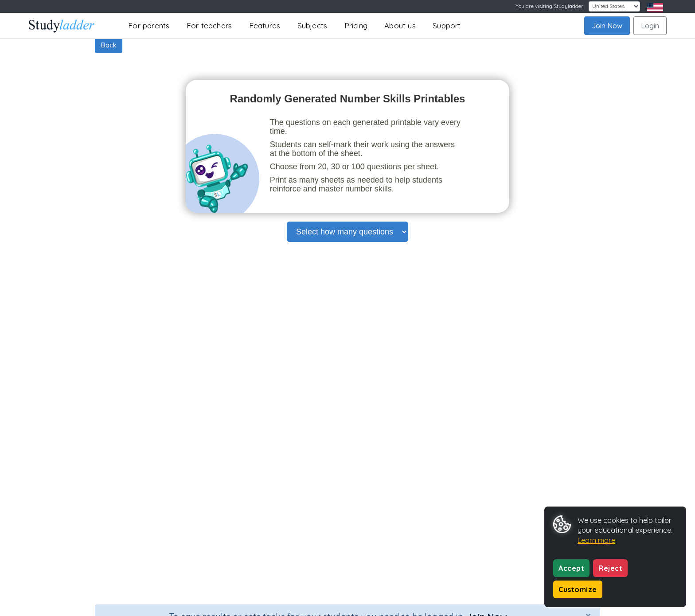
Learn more (596, 540)
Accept (571, 568)
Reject (610, 568)
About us (400, 25)
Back (109, 45)
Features (265, 25)
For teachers (209, 25)
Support (447, 25)
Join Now (607, 26)
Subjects (312, 25)
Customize (578, 589)
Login (650, 26)
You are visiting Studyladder (549, 6)
